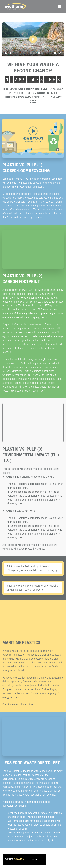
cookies (19, 859)
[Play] (6, 53)
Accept (35, 859)
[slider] (19, 53)
